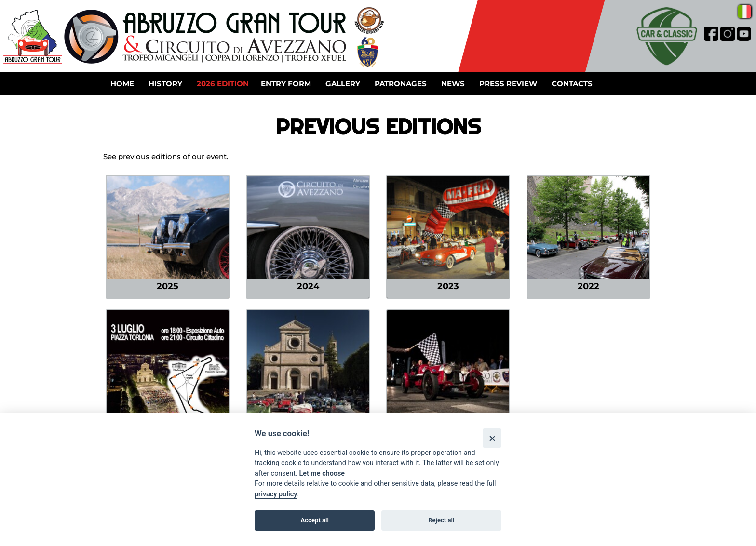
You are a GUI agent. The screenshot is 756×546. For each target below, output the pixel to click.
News (453, 84)
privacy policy (276, 494)
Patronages (401, 84)
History (165, 84)
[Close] (492, 438)
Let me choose (322, 473)
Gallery (343, 84)
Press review (508, 84)
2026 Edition (223, 84)
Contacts (572, 84)
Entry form (286, 84)
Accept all (315, 520)
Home (122, 84)
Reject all (441, 520)
